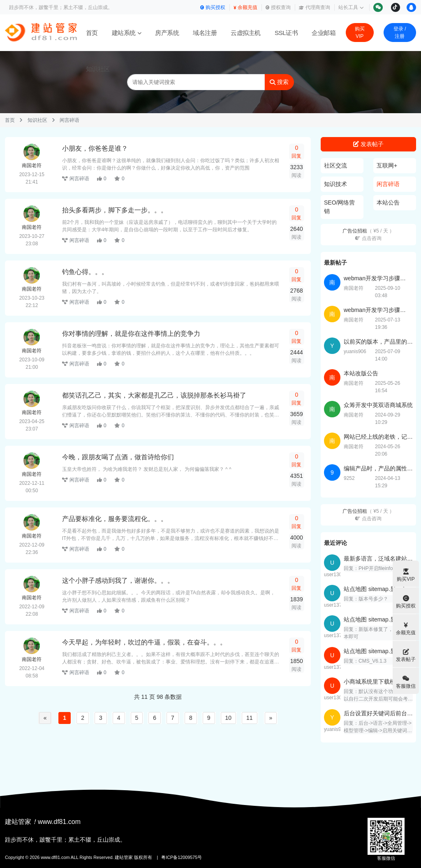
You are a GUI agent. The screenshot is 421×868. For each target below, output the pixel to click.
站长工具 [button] (351, 7)
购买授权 (213, 7)
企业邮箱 (324, 33)
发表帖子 (368, 144)
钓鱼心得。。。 (85, 272)
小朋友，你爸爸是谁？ (95, 148)
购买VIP (360, 33)
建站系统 (127, 33)
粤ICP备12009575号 (182, 857)
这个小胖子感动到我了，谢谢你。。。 (118, 581)
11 (250, 718)
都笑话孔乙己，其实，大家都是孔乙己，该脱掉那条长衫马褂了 (154, 395)
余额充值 (245, 7)
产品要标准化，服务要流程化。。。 (115, 519)
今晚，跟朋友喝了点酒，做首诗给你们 (118, 457)
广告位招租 (368, 235)
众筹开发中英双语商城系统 (378, 405)
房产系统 (168, 33)
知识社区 (98, 69)
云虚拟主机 (246, 33)
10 (229, 718)
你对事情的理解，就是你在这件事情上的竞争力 (131, 334)
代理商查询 (315, 7)
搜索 (279, 82)
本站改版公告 (361, 373)
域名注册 (206, 33)
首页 (92, 33)
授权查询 (278, 7)
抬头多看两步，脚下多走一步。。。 (115, 210)
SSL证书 (287, 33)
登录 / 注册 (400, 33)
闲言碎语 (69, 120)
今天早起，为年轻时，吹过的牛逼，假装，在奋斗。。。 (144, 642)
